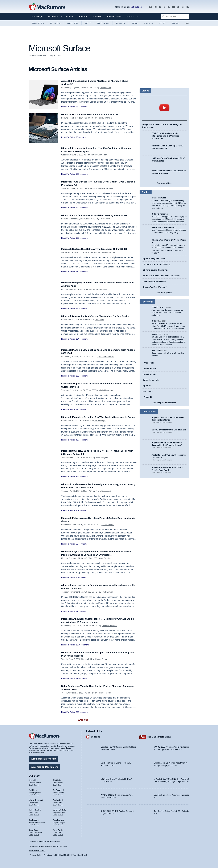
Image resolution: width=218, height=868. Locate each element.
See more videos (164, 183)
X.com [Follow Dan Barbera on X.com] (37, 824)
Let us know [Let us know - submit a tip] (137, 7)
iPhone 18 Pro (38, 23)
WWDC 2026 (73, 23)
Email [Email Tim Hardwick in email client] (55, 804)
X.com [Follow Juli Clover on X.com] (37, 794)
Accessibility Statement (37, 851)
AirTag (135, 23)
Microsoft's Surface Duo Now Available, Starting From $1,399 (98, 215)
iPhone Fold (55, 23)
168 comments (82, 272)
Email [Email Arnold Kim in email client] (31, 784)
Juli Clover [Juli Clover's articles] (33, 789)
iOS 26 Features (159, 198)
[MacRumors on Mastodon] (169, 7)
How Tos (83, 16)
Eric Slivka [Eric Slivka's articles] (57, 779)
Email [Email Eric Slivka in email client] (55, 784)
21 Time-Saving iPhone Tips (156, 270)
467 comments (82, 510)
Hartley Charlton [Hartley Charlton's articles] (35, 809)
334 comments (82, 339)
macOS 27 (156, 334)
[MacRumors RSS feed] (183, 7)
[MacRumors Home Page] (47, 7)
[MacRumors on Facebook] (160, 7)
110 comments (82, 611)
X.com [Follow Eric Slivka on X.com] (61, 784)
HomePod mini (150, 374)
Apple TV (147, 386)
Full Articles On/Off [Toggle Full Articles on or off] (50, 855)
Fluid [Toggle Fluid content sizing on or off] (61, 855)
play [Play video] (164, 108)
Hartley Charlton (105, 118)
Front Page (37, 16)
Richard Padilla (104, 693)
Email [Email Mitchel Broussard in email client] (31, 804)
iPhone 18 (148, 23)
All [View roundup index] (187, 23)
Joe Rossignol (100, 424)
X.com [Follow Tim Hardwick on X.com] (61, 804)
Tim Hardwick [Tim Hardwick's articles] (58, 799)
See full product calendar (164, 403)
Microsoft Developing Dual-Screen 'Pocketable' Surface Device (99, 316)
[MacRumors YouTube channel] (174, 7)
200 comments (82, 712)
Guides (70, 16)
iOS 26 (162, 23)
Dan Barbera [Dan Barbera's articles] (34, 819)
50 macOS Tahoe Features (164, 227)
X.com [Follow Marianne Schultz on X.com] (61, 814)
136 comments (82, 174)
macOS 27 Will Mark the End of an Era (169, 430)
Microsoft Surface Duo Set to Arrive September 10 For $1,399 (98, 249)
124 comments (82, 409)
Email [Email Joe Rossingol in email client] (55, 794)
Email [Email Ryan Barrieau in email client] (55, 824)
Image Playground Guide (154, 281)
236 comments (82, 376)
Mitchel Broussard (106, 356)
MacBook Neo (103, 23)
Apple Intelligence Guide (154, 259)
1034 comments (83, 578)
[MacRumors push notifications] (178, 7)
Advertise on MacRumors (44, 766)
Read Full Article (68, 107)
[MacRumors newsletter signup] (188, 7)
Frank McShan (107, 188)
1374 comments (83, 645)
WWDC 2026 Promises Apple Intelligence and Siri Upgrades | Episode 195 (166, 136)
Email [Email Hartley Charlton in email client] (31, 814)
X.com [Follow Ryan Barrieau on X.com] (61, 824)
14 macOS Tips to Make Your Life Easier (161, 276)
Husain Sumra (101, 659)
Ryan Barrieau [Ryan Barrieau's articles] (58, 819)
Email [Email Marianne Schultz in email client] (55, 814)
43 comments (82, 309)
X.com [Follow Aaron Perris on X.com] (61, 834)
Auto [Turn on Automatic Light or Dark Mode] (75, 855)
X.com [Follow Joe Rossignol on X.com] (61, 794)
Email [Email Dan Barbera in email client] (31, 824)
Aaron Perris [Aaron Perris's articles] (58, 829)
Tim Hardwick (105, 88)
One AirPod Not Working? (155, 287)
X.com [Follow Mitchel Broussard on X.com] (37, 804)
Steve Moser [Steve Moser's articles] (34, 829)
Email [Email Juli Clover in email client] (31, 794)
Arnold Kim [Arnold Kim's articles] (33, 779)
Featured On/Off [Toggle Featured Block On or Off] (35, 855)
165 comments (82, 238)
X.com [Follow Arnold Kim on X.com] (37, 784)
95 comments (82, 107)
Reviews (97, 16)
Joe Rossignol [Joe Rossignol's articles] (58, 789)
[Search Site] (175, 17)
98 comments (82, 137)
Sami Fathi (103, 155)
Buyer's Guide (114, 16)
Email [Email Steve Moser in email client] (31, 834)
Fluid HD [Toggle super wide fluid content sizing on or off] (67, 855)
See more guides (164, 293)
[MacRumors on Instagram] (155, 7)
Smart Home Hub (151, 380)
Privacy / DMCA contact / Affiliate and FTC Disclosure (48, 846)
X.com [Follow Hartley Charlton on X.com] (37, 814)
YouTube (95, 736)
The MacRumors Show (159, 736)
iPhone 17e (121, 23)
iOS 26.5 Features (160, 214)
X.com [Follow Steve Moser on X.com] (37, 834)
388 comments (82, 208)
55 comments (82, 544)
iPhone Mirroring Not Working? (157, 264)
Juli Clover (100, 320)
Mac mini (156, 350)
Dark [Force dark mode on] (84, 855)
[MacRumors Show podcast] (151, 7)
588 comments (82, 477)
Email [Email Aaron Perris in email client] (55, 834)
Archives (83, 720)
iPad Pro (175, 23)
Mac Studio (148, 391)
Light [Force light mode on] (79, 855)
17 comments (82, 678)
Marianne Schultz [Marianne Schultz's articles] (59, 809)
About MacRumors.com (44, 758)
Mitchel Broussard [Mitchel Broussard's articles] (36, 799)
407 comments (82, 443)
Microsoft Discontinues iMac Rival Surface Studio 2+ (93, 114)
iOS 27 (88, 23)
